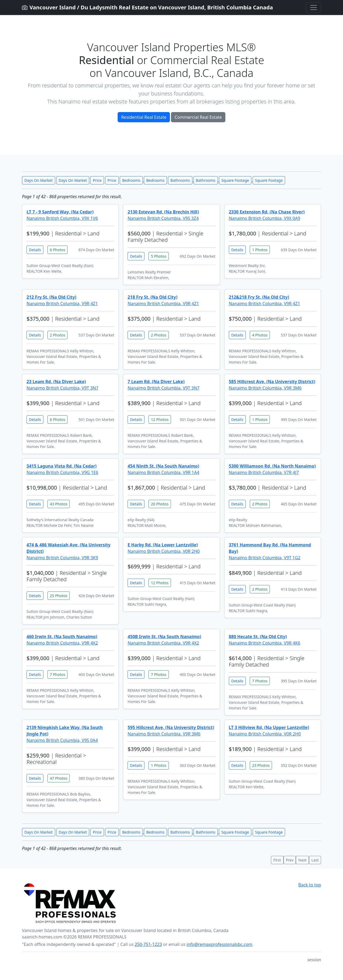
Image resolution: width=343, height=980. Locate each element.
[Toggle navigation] (314, 8)
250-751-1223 (148, 944)
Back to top (310, 885)
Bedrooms (131, 180)
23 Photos (261, 765)
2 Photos (57, 335)
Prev (290, 860)
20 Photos (160, 504)
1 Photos (260, 250)
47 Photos (59, 778)
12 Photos (160, 419)
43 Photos (59, 504)
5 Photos (159, 256)
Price (97, 180)
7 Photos (57, 674)
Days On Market (39, 180)
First (277, 860)
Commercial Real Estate (198, 117)
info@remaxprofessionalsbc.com (219, 944)
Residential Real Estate (144, 117)
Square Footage (235, 180)
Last (315, 860)
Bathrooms (180, 180)
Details (35, 250)
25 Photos (59, 596)
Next (302, 860)
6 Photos (57, 250)
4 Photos (260, 335)
